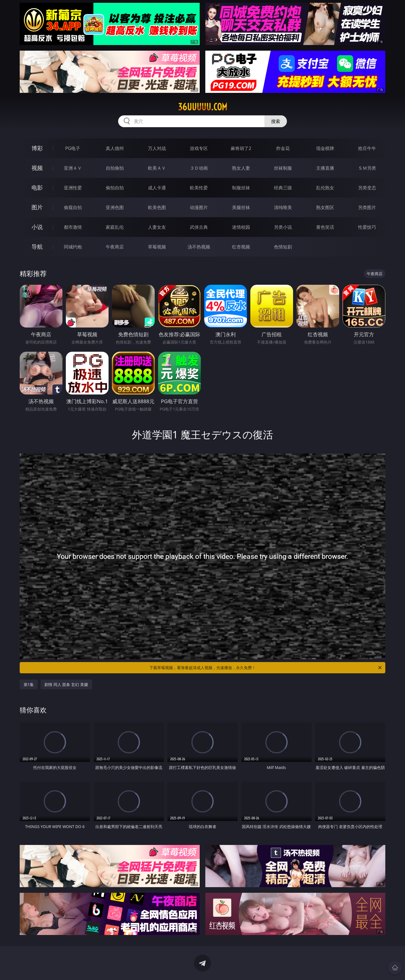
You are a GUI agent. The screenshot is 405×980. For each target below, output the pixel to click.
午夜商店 (115, 247)
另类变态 (367, 188)
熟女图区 (325, 207)
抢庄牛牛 (367, 148)
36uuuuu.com (203, 107)
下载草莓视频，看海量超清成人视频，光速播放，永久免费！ (266, 668)
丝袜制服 (283, 168)
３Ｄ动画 (199, 168)
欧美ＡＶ (157, 168)
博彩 (37, 148)
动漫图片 (199, 207)
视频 (37, 168)
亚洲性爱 (73, 188)
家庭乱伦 (115, 227)
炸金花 (283, 148)
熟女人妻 (241, 168)
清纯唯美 (283, 207)
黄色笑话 (325, 227)
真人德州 (115, 148)
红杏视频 (241, 247)
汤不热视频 (199, 247)
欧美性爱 (199, 188)
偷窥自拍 (73, 207)
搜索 (276, 121)
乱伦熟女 (325, 188)
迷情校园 (241, 227)
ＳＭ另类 (367, 168)
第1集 (29, 684)
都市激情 (73, 227)
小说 (37, 227)
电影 (37, 188)
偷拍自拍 (115, 188)
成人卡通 (157, 188)
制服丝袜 (241, 188)
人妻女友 (157, 227)
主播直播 (325, 168)
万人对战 (157, 148)
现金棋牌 (325, 148)
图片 (37, 207)
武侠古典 (199, 227)
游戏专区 (199, 148)
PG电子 (73, 148)
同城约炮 (73, 247)
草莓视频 (157, 247)
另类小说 (283, 227)
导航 (37, 247)
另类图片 (367, 207)
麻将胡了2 (241, 148)
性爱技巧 (367, 227)
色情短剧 (283, 247)
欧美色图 (157, 207)
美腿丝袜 (241, 207)
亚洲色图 (115, 207)
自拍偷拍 (115, 168)
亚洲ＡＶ (73, 168)
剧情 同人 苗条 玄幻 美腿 (66, 684)
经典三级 (283, 188)
